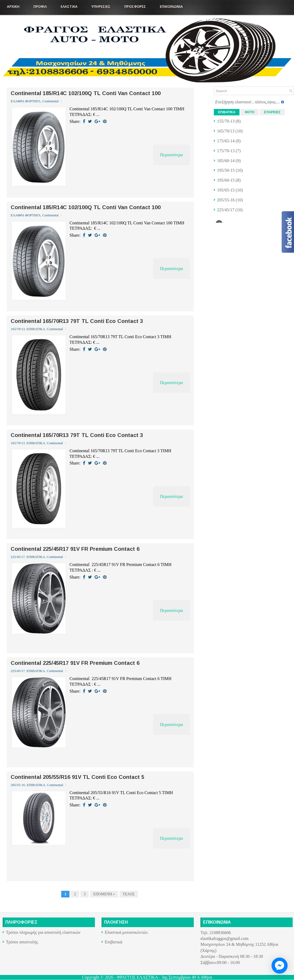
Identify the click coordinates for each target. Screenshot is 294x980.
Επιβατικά (114, 942)
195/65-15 (226, 190)
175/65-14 (226, 141)
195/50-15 (226, 170)
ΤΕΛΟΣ (129, 894)
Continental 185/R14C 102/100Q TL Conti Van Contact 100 (86, 93)
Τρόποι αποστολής (22, 942)
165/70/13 (18, 329)
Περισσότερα (171, 155)
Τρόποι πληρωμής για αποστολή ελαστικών (43, 932)
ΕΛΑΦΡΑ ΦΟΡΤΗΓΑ (26, 101)
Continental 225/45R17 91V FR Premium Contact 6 (75, 549)
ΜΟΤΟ (250, 112)
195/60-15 (226, 180)
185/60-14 (226, 161)
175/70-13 (226, 151)
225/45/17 (18, 557)
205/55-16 (18, 785)
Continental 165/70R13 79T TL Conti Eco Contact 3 (77, 321)
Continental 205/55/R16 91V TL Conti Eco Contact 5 (78, 777)
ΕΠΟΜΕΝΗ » (104, 894)
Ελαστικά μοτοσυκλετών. (127, 932)
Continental (51, 101)
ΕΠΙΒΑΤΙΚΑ (36, 329)
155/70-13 (226, 121)
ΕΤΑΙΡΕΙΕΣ (272, 112)
